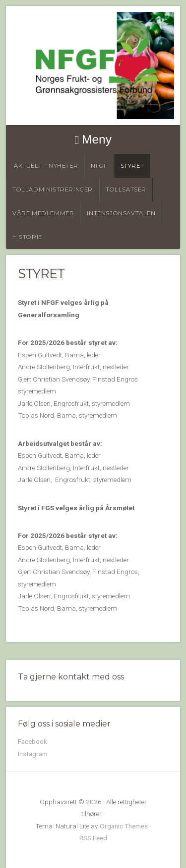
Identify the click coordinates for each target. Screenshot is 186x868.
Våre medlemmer (43, 213)
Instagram (33, 754)
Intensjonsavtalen (121, 213)
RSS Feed (93, 838)
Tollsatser (126, 190)
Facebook (32, 741)
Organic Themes (124, 826)
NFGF (99, 166)
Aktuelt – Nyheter (46, 166)
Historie (27, 237)
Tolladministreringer (53, 190)
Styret (132, 166)
